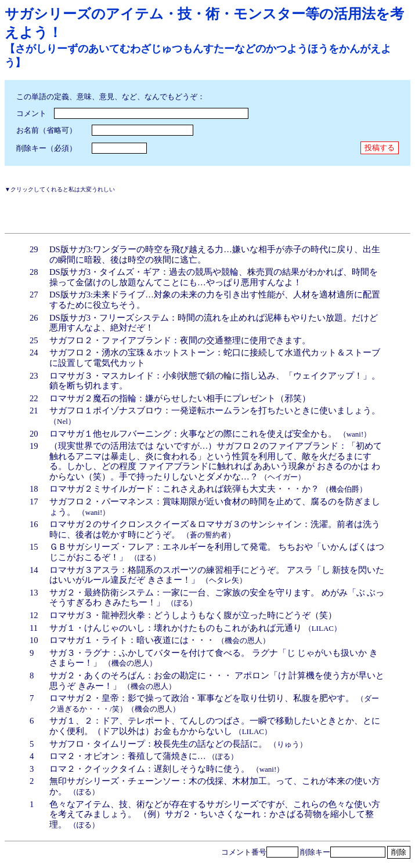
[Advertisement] (140, 211)
